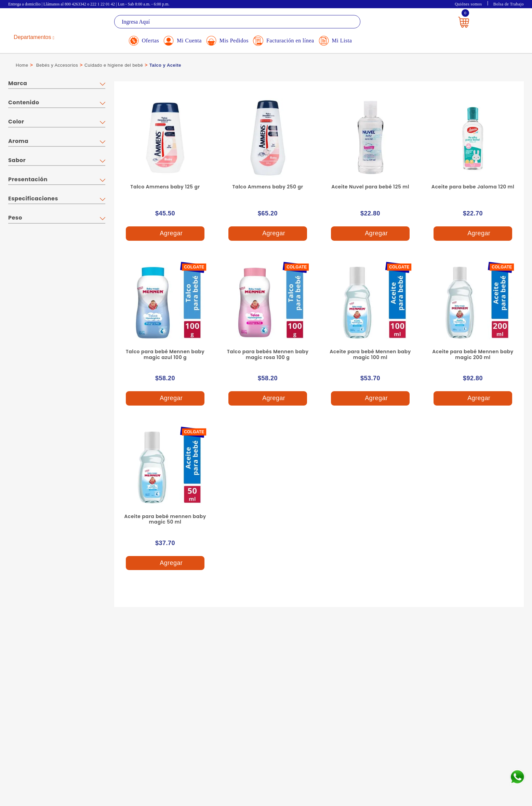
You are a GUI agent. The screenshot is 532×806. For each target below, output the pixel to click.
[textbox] (237, 22)
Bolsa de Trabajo (509, 4)
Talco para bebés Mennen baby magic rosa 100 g (268, 354)
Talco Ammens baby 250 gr (268, 187)
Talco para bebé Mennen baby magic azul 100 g (165, 354)
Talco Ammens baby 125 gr (165, 187)
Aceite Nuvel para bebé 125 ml (370, 187)
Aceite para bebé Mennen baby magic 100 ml (370, 354)
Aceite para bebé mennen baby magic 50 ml (165, 519)
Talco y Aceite (165, 65)
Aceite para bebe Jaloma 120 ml (473, 187)
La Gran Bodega (39, 23)
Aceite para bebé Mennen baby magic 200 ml (473, 354)
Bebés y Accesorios (57, 65)
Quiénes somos (468, 4)
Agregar (165, 234)
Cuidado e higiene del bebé (114, 65)
